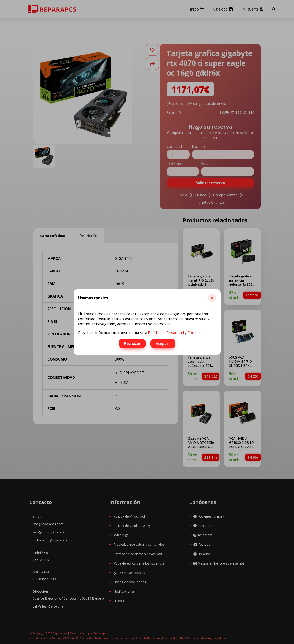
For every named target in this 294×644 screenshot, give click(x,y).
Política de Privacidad (166, 333)
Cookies (194, 333)
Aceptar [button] (163, 343)
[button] (212, 298)
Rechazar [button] (132, 343)
